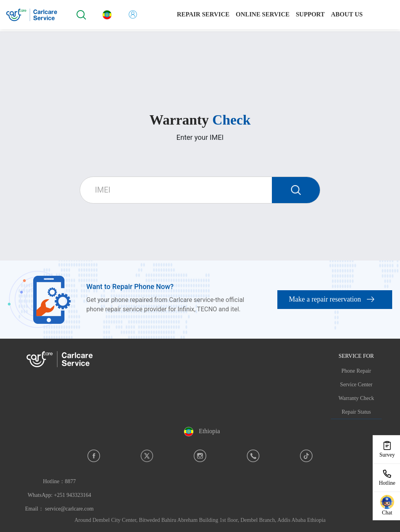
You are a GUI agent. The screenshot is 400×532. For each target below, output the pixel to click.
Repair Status (356, 412)
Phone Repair (356, 371)
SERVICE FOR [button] (356, 356)
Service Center (356, 385)
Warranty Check (356, 398)
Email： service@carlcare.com (59, 509)
